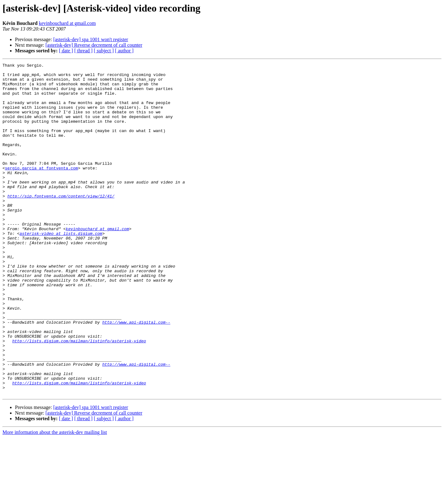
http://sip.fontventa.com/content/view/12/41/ (61, 223)
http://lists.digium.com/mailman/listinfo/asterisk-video (79, 397)
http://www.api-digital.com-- (136, 374)
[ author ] (124, 51)
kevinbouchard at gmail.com (67, 23)
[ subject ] (104, 51)
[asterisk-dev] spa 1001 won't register (91, 39)
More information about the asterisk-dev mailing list (55, 499)
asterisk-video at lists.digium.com (61, 268)
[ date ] (66, 51)
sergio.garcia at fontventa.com (41, 189)
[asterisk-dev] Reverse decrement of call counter (94, 45)
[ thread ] (83, 51)
